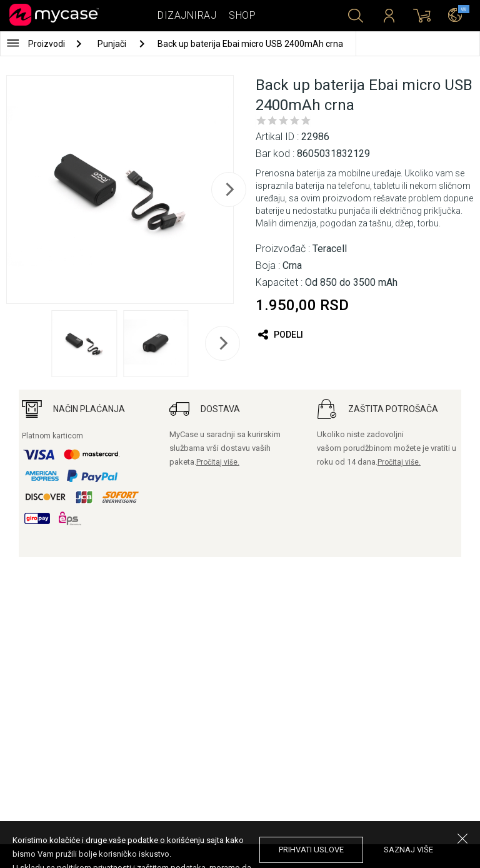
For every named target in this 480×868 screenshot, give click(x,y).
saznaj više (408, 850)
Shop (242, 15)
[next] (229, 189)
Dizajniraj (187, 15)
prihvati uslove (311, 850)
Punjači (113, 44)
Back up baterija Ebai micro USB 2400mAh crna (250, 44)
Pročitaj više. (218, 462)
